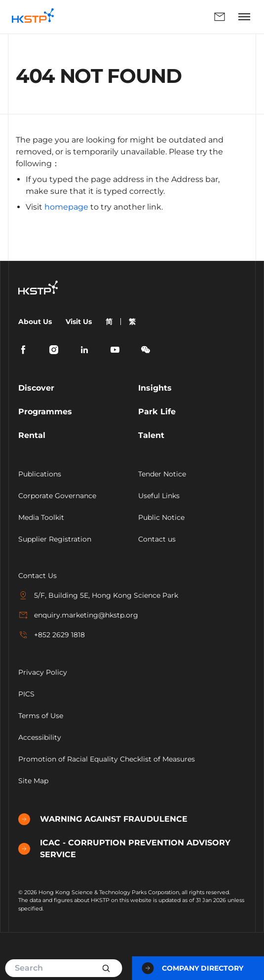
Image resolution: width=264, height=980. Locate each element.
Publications (40, 474)
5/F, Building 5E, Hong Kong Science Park (98, 595)
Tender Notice (162, 474)
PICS (26, 694)
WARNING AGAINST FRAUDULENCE (103, 819)
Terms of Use (41, 716)
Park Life (157, 412)
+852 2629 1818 (52, 635)
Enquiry (220, 17)
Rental (32, 435)
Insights (155, 388)
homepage (66, 207)
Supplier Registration (55, 539)
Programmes (45, 412)
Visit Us (79, 322)
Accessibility (40, 737)
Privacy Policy (43, 672)
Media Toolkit (41, 517)
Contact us (157, 539)
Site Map (33, 781)
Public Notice (161, 517)
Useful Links (159, 496)
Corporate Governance (57, 496)
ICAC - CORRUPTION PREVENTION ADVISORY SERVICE (124, 849)
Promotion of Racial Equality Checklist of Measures (107, 759)
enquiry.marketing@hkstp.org (78, 615)
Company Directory (193, 968)
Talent (151, 435)
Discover (36, 388)
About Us (35, 322)
